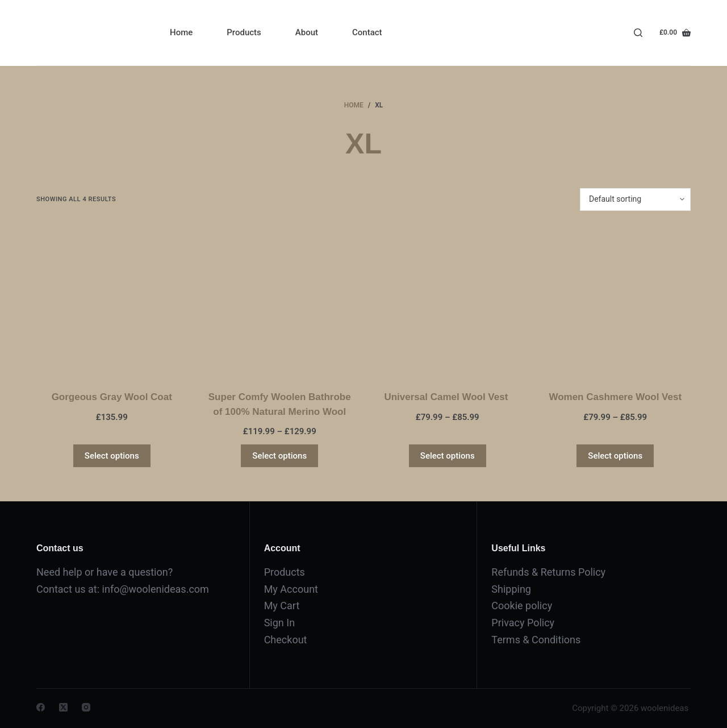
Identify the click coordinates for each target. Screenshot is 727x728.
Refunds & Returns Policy (548, 572)
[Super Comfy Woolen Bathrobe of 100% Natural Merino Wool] (280, 301)
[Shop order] (635, 199)
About (307, 32)
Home (181, 32)
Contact (367, 32)
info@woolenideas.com (156, 589)
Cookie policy (522, 606)
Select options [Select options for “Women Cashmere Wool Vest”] (615, 456)
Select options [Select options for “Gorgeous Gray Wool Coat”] (112, 456)
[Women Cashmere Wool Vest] (616, 301)
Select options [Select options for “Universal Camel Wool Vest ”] (448, 456)
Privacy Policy (523, 623)
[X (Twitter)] (63, 707)
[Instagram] (86, 707)
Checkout (286, 640)
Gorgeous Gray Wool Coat (112, 397)
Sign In (279, 623)
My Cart (282, 606)
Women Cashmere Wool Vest (615, 397)
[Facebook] (41, 707)
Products (244, 32)
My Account (291, 589)
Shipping (511, 589)
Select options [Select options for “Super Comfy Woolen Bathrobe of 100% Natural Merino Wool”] (279, 456)
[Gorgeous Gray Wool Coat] (112, 301)
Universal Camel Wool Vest (447, 397)
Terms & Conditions (536, 640)
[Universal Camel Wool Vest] (448, 301)
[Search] (638, 33)
